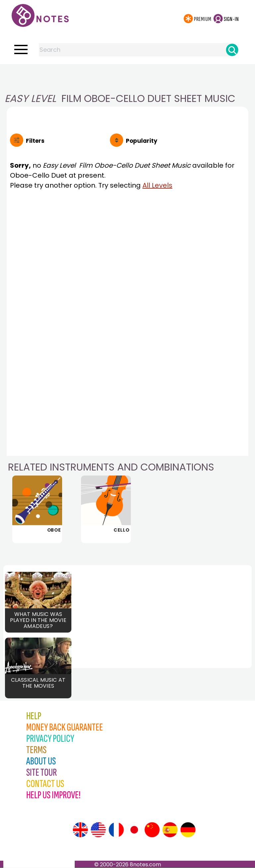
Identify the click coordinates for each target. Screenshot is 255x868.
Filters (35, 141)
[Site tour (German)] (188, 830)
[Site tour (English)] (80, 830)
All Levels (157, 185)
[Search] (232, 50)
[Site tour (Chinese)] (152, 830)
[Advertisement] (127, 77)
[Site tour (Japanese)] (134, 830)
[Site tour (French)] (116, 830)
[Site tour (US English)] (98, 830)
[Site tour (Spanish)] (170, 830)
